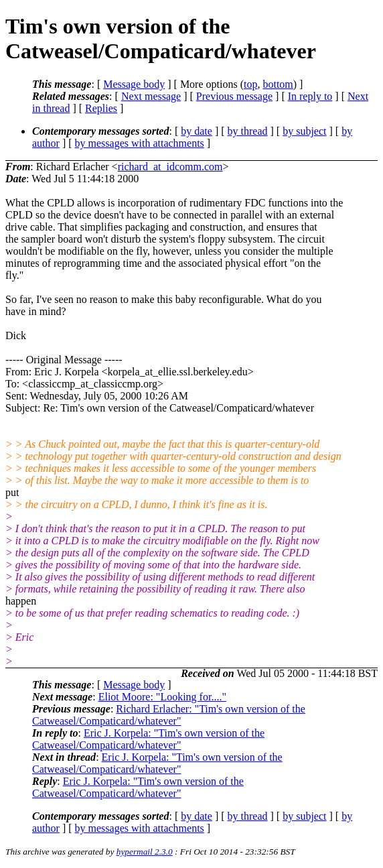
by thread (248, 131)
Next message (151, 96)
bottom (278, 84)
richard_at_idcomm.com (170, 167)
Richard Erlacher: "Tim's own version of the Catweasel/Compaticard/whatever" (169, 715)
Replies (101, 108)
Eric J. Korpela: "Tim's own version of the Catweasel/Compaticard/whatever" (148, 739)
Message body (134, 84)
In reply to (310, 96)
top (250, 84)
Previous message (234, 96)
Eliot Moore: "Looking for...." (162, 697)
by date (197, 131)
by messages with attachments (140, 143)
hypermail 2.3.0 (145, 852)
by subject (304, 131)
